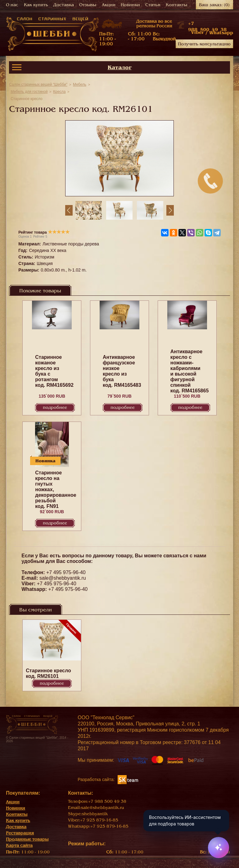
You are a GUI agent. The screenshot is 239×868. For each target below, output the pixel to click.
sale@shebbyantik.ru (63, 578)
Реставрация (20, 833)
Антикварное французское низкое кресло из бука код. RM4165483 (122, 371)
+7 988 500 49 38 (107, 801)
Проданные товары (27, 839)
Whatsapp (221, 33)
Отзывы (88, 5)
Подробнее (55, 407)
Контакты (176, 5)
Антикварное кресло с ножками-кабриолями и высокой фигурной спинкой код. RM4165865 (190, 371)
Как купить (36, 5)
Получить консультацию (204, 44)
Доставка (64, 5)
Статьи (153, 5)
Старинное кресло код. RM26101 (48, 673)
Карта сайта (19, 845)
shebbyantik (95, 814)
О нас (12, 5)
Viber (197, 32)
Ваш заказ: (214, 5)
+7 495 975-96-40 (66, 572)
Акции (109, 5)
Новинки (130, 5)
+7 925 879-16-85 (99, 820)
